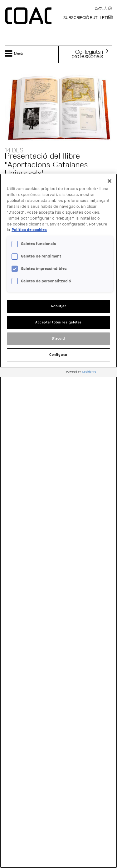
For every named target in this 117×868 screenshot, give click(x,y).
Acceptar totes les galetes (58, 322)
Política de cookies (29, 230)
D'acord (58, 339)
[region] (58, 521)
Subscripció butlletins (88, 18)
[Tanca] (110, 181)
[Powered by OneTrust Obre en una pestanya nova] (90, 373)
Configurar (58, 355)
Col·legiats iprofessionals (87, 54)
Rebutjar (59, 306)
